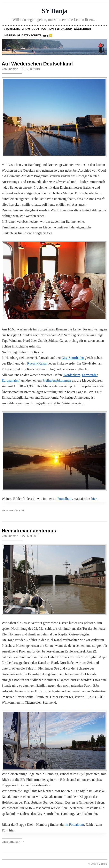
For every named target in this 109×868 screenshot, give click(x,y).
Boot (36, 29)
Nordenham (72, 375)
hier (94, 499)
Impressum (12, 35)
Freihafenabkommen (57, 380)
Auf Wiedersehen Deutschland (37, 64)
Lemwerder (90, 375)
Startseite (12, 29)
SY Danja (55, 11)
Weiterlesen (13, 510)
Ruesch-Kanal (37, 363)
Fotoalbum (64, 29)
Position (47, 29)
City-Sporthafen (73, 358)
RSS (46, 36)
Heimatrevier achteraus (29, 531)
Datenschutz (32, 35)
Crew (26, 29)
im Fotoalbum (74, 825)
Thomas (13, 69)
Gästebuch (82, 29)
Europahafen (10, 380)
